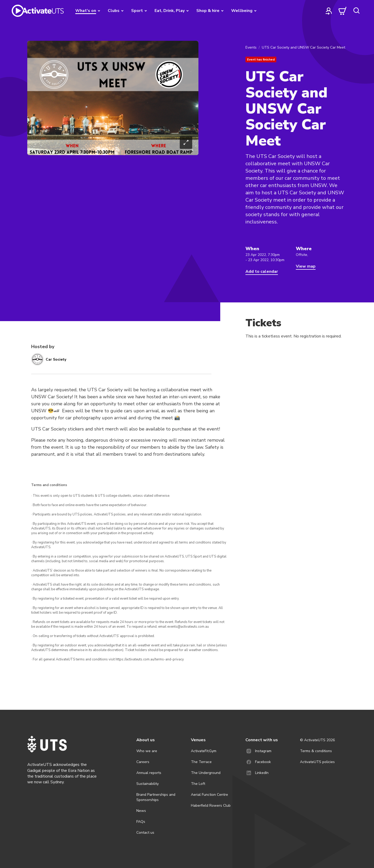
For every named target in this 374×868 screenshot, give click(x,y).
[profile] (329, 11)
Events (251, 47)
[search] (356, 11)
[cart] (343, 11)
